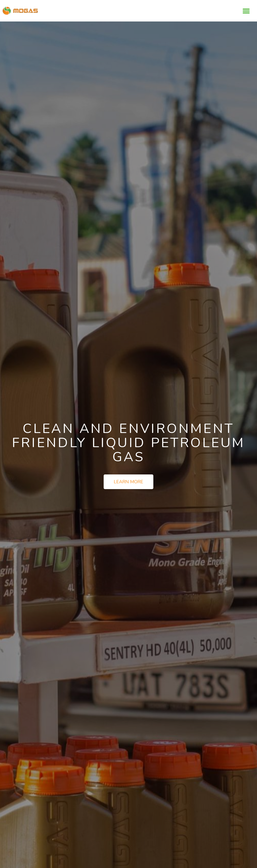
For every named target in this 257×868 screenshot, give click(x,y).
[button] (246, 11)
